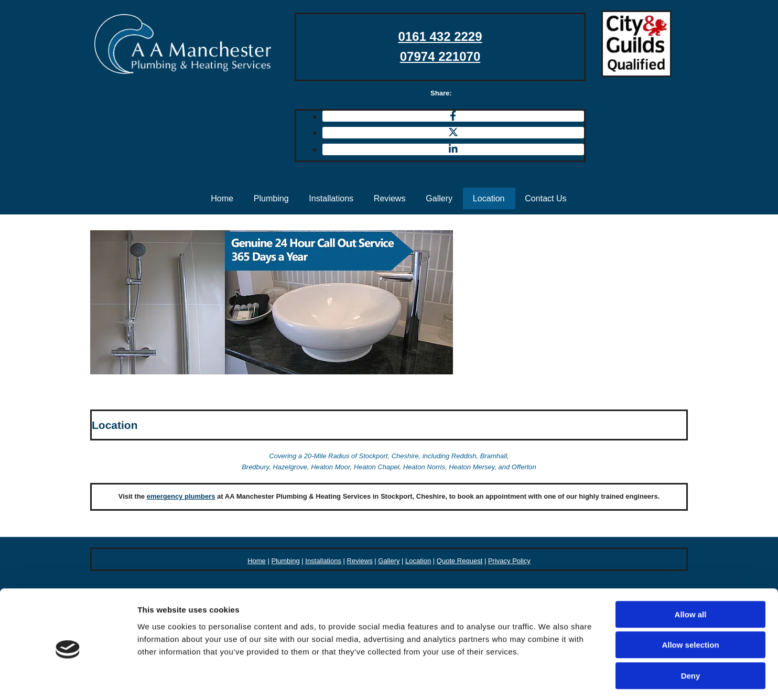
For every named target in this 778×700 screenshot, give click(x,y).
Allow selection (690, 603)
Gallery (440, 198)
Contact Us (548, 198)
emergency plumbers (181, 496)
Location (490, 198)
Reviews (390, 198)
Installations (331, 198)
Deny (691, 633)
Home (221, 198)
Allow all (691, 572)
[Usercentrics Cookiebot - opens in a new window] (68, 680)
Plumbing (270, 198)
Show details (550, 679)
